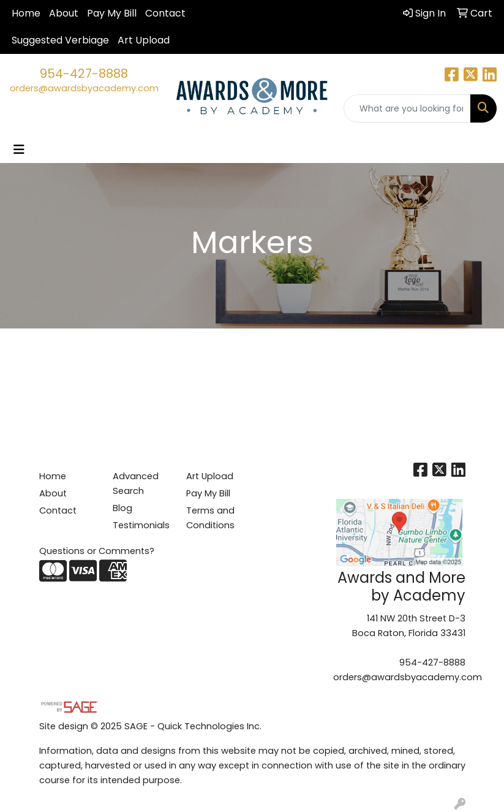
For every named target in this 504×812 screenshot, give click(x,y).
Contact (165, 13)
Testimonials (141, 525)
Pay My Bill (112, 13)
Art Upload (144, 40)
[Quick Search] (407, 108)
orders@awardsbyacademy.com (84, 88)
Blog (122, 508)
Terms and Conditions (210, 518)
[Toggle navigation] (19, 150)
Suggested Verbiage (60, 40)
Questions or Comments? (97, 551)
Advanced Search (136, 484)
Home (26, 13)
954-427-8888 (84, 74)
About (64, 13)
